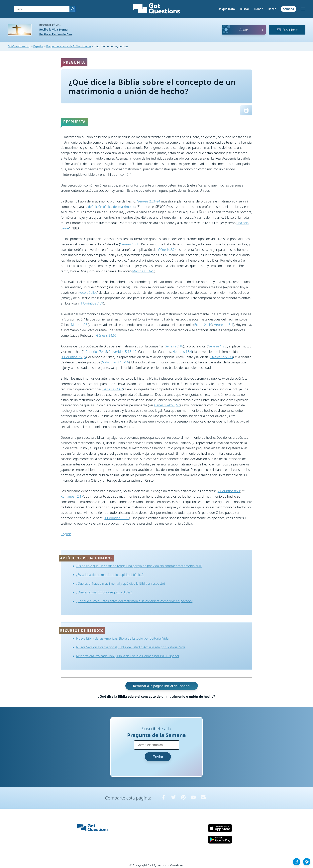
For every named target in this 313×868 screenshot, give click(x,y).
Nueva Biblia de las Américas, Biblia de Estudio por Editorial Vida (122, 638)
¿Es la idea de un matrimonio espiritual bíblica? (110, 575)
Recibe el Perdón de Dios (56, 34)
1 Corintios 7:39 (92, 303)
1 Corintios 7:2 (72, 357)
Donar (259, 9)
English (66, 534)
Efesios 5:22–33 (222, 357)
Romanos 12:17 (72, 496)
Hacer (272, 9)
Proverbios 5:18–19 (123, 352)
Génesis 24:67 (106, 335)
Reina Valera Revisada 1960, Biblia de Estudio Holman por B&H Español (128, 656)
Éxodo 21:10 (203, 325)
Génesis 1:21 (129, 244)
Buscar (245, 9)
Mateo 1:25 (79, 325)
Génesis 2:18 (174, 346)
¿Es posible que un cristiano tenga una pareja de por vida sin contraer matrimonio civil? (139, 566)
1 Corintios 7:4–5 (95, 352)
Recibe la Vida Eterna (53, 29)
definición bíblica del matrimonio (112, 207)
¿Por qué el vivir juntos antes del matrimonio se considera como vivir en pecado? (134, 601)
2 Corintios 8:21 (229, 491)
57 (178, 405)
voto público (88, 293)
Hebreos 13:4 (223, 325)
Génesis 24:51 (164, 405)
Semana (289, 9)
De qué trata (226, 9)
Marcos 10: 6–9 (143, 271)
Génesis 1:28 (217, 346)
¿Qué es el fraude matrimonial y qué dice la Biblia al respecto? (121, 583)
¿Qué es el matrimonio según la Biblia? (104, 592)
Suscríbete (287, 30)
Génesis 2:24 (167, 250)
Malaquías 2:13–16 (115, 362)
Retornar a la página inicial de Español (161, 686)
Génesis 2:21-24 (149, 201)
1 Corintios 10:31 (117, 518)
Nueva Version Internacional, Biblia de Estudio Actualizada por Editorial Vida (131, 647)
